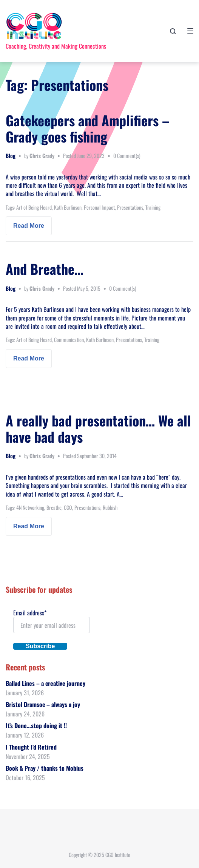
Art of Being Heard (34, 207)
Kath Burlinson (68, 207)
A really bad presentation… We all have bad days (98, 428)
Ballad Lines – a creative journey (46, 683)
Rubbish (110, 507)
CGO (68, 507)
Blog (11, 156)
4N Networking (30, 507)
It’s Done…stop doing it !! (36, 725)
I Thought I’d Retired (31, 747)
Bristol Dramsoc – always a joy (43, 704)
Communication (69, 340)
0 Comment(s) (127, 156)
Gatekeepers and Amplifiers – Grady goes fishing (88, 128)
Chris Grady (42, 156)
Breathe (54, 507)
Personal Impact (99, 207)
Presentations (130, 207)
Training (153, 207)
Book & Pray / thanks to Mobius (45, 768)
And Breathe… (45, 269)
